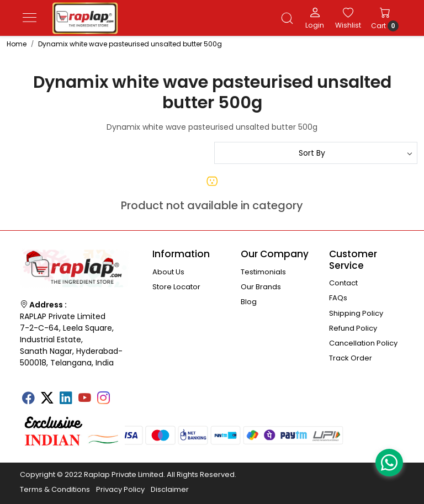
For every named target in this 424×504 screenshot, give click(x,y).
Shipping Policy (356, 313)
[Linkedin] (66, 400)
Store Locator (176, 287)
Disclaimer (170, 489)
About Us (168, 272)
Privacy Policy (120, 489)
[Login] (315, 18)
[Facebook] (28, 400)
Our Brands (261, 287)
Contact (343, 283)
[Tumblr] (122, 395)
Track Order (351, 358)
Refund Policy (353, 328)
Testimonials (263, 272)
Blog (249, 302)
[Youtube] (84, 400)
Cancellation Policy (363, 343)
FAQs (338, 298)
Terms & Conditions (55, 489)
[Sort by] (316, 153)
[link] (287, 18)
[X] (47, 400)
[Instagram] (103, 400)
